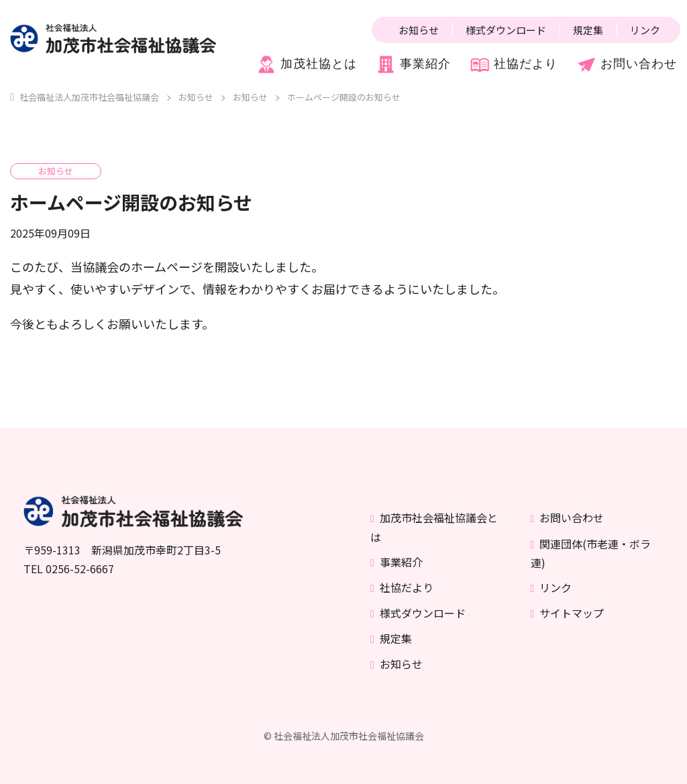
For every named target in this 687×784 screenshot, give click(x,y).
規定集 (588, 30)
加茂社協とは (307, 64)
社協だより (514, 64)
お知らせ (419, 30)
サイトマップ (572, 613)
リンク (645, 30)
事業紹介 (413, 64)
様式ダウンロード (506, 30)
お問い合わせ (627, 64)
